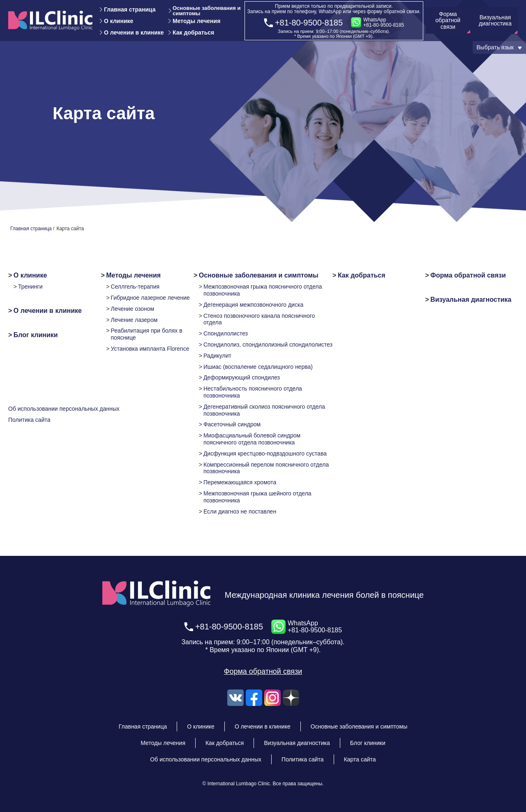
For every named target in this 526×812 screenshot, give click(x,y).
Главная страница (130, 9)
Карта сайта (360, 759)
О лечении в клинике (134, 32)
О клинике (119, 21)
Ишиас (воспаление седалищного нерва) (258, 367)
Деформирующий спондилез (242, 377)
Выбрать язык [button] (495, 47)
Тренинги (30, 287)
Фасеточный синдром (232, 424)
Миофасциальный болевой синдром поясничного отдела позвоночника (252, 439)
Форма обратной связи (468, 275)
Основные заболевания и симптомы (207, 11)
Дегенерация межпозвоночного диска (253, 305)
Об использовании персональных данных (64, 409)
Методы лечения (196, 21)
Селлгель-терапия (135, 287)
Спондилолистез (226, 333)
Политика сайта (29, 420)
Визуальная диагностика (471, 300)
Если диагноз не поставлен (240, 511)
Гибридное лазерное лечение (150, 298)
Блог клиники (36, 335)
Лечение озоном (132, 309)
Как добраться (193, 32)
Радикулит (217, 356)
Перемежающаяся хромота (240, 482)
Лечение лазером (134, 320)
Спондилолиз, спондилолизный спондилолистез (268, 345)
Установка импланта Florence (150, 349)
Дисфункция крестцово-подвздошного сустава (265, 453)
